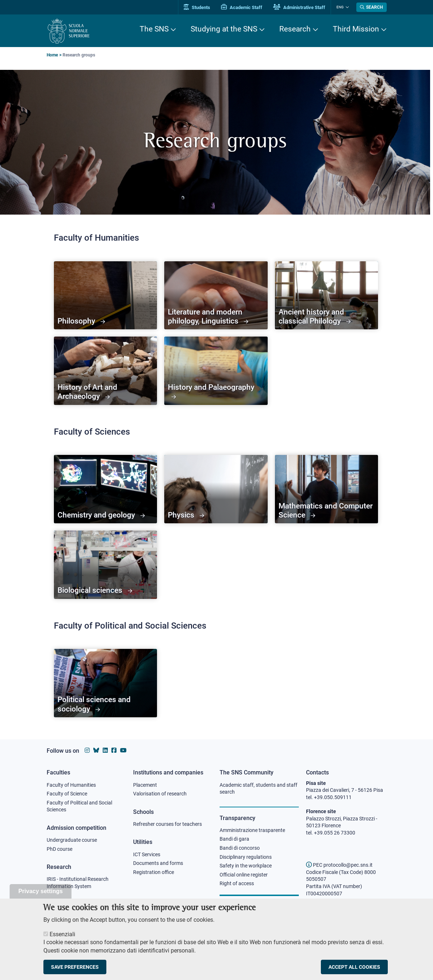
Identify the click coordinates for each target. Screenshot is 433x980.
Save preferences (75, 967)
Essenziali (62, 934)
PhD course (60, 849)
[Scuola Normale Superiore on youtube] (123, 750)
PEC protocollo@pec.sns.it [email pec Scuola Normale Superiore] (339, 865)
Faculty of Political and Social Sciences (79, 806)
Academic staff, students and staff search (258, 789)
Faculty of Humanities (71, 785)
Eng (340, 7)
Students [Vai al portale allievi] (197, 7)
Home (52, 55)
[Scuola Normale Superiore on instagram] (87, 750)
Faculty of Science (67, 794)
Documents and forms (158, 863)
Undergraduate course (72, 840)
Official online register (244, 875)
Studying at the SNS (224, 29)
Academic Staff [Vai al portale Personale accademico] (242, 7)
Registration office (154, 872)
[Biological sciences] (106, 565)
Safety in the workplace (246, 866)
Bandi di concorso (240, 848)
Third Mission (356, 29)
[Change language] (346, 7)
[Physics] (216, 489)
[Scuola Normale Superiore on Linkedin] (105, 750)
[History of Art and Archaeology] (106, 371)
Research (295, 29)
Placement (145, 785)
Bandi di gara (234, 839)
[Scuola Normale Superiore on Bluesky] (96, 750)
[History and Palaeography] (216, 371)
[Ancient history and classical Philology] (327, 295)
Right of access (237, 883)
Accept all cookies (354, 967)
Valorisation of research (160, 794)
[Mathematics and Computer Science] (327, 489)
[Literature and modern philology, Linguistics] (216, 295)
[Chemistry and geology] (106, 489)
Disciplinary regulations (246, 857)
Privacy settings (41, 891)
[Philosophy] (106, 295)
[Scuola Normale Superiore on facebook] (114, 750)
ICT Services (147, 854)
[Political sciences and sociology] (106, 683)
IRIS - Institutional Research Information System (78, 883)
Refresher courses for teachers (167, 824)
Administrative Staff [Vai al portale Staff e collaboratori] (299, 7)
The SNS (154, 29)
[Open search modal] (372, 7)
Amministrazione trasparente (252, 830)
